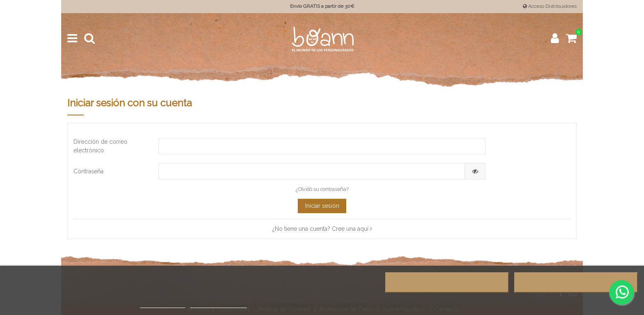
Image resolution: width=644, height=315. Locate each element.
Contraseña (89, 171)
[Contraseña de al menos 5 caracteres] (312, 171)
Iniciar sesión (322, 206)
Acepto (576, 283)
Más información (163, 304)
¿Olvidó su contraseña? (322, 189)
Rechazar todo (447, 283)
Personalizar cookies (218, 304)
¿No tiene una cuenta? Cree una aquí (322, 229)
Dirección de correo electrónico (100, 146)
